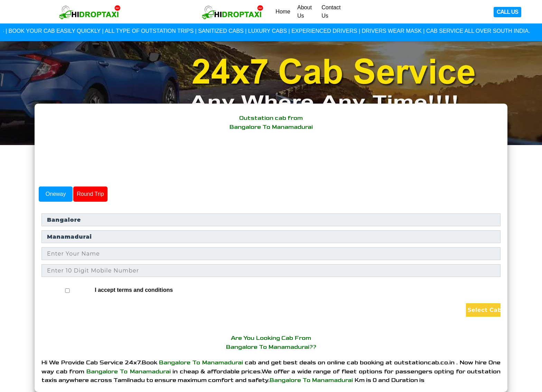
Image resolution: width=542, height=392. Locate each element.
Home (283, 12)
